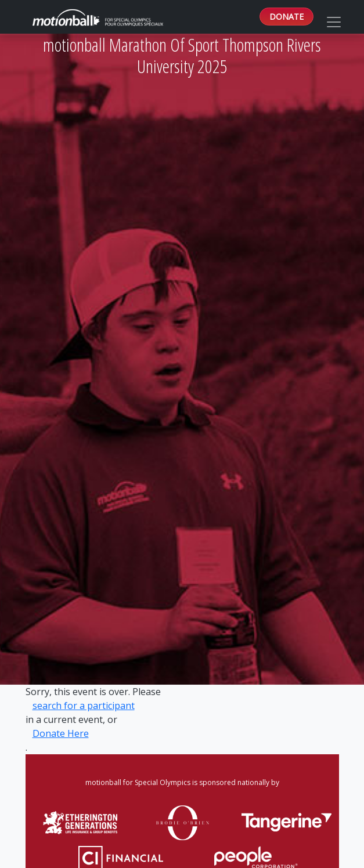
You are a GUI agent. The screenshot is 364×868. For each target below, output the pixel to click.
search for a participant (84, 706)
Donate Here (61, 733)
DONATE (286, 17)
